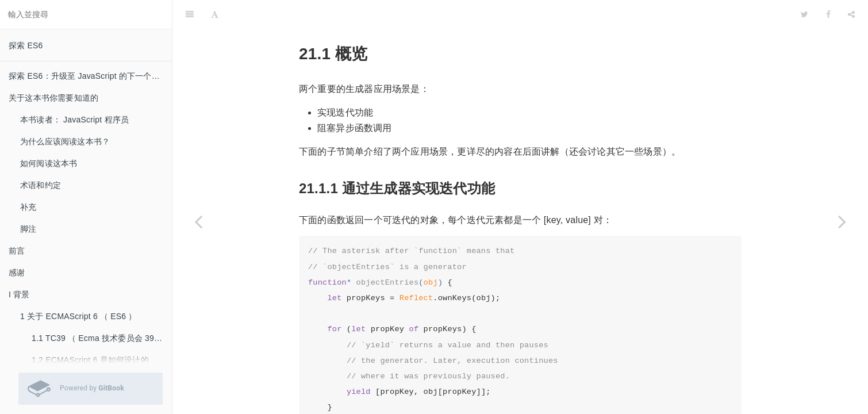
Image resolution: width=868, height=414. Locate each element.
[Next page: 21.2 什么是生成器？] (842, 221)
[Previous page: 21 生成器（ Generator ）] (198, 221)
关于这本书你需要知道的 (53, 98)
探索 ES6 (26, 45)
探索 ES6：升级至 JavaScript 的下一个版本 (88, 76)
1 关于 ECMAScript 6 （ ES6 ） (78, 316)
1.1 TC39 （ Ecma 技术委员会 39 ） (98, 338)
